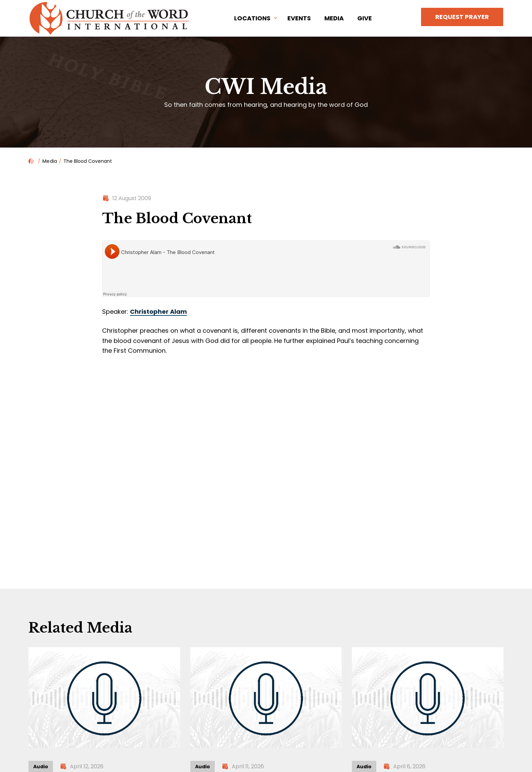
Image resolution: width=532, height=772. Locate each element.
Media (334, 18)
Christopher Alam (158, 312)
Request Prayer (462, 17)
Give (365, 18)
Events (299, 18)
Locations (252, 18)
